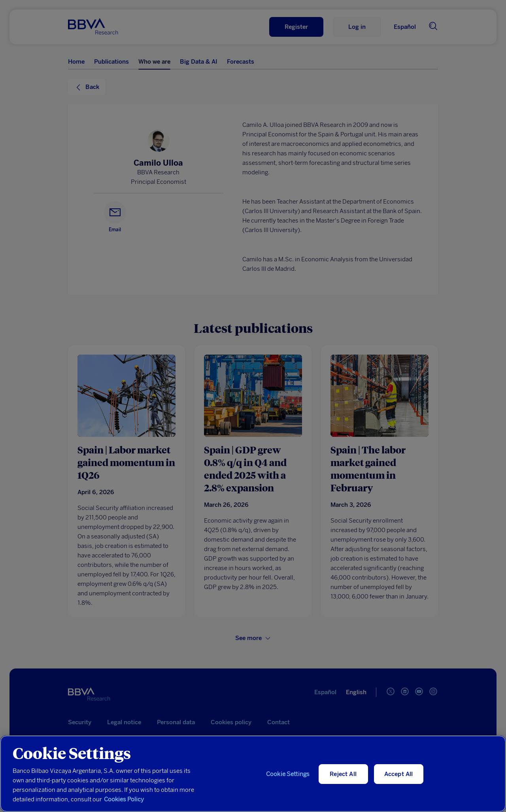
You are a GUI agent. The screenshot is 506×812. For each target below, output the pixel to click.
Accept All (399, 774)
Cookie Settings (288, 774)
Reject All (343, 774)
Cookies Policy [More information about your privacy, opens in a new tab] (124, 799)
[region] (253, 774)
